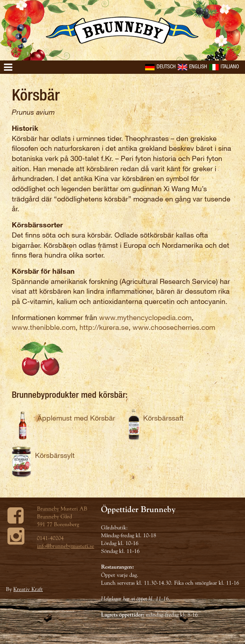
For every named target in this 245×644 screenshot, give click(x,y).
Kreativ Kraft (28, 589)
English (192, 66)
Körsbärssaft (163, 418)
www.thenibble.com (44, 327)
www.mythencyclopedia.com (145, 317)
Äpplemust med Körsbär (76, 418)
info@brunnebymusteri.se (65, 546)
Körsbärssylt (55, 455)
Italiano (224, 66)
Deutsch (160, 66)
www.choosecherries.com (174, 327)
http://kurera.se (104, 327)
